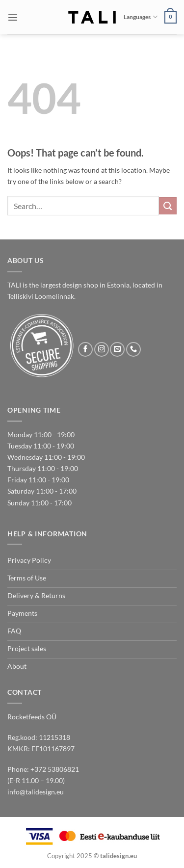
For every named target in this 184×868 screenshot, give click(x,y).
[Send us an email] (117, 349)
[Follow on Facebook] (85, 349)
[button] (13, 17)
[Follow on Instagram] (102, 349)
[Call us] (133, 349)
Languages (140, 17)
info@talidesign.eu (36, 792)
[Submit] (168, 206)
